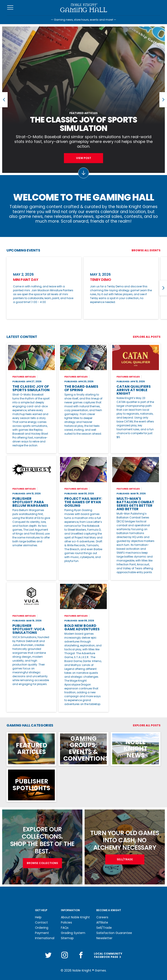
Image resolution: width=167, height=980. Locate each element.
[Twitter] (48, 954)
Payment (42, 933)
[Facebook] (81, 954)
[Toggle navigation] (10, 8)
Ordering (42, 928)
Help (38, 917)
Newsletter (104, 938)
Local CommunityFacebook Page (108, 954)
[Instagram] (65, 954)
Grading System (73, 933)
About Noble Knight (75, 917)
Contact (41, 922)
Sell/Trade (104, 928)
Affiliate (102, 922)
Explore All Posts (147, 337)
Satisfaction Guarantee (114, 933)
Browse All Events (146, 250)
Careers (102, 917)
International (45, 938)
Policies (66, 922)
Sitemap (67, 938)
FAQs (65, 928)
